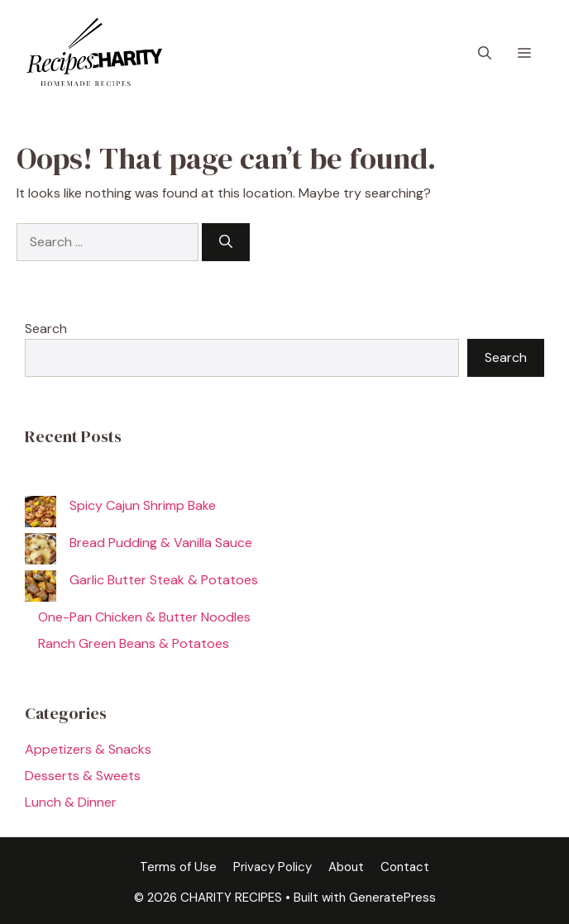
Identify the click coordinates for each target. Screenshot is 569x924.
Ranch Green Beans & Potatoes (134, 643)
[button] (485, 54)
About (346, 867)
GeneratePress (392, 898)
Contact (405, 867)
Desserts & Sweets (83, 776)
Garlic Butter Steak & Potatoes (164, 580)
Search (46, 329)
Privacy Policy (273, 867)
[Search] (226, 242)
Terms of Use (178, 867)
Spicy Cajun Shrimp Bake (143, 505)
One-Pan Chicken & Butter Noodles (144, 617)
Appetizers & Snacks (88, 749)
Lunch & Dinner (71, 802)
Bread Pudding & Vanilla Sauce (161, 543)
